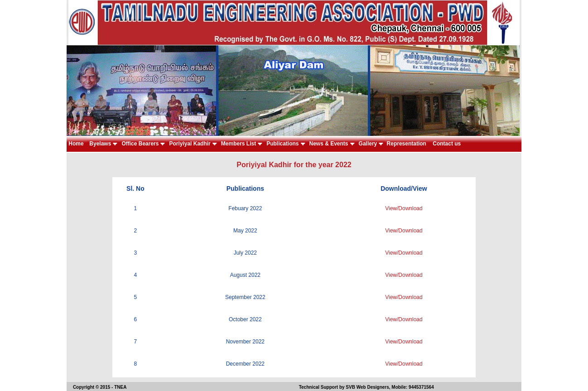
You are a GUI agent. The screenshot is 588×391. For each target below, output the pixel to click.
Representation (407, 144)
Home (77, 144)
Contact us (446, 144)
